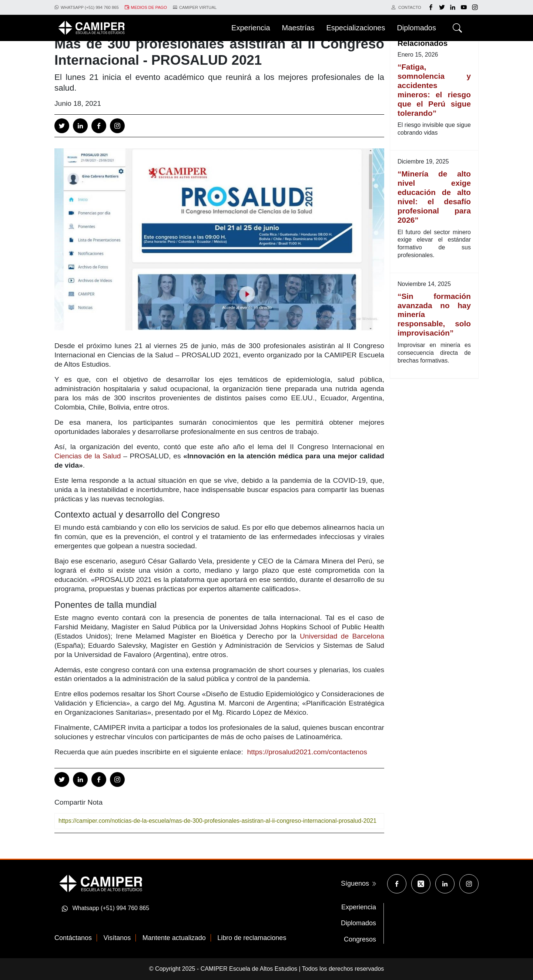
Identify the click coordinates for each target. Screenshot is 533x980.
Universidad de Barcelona (342, 636)
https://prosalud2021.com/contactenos (307, 752)
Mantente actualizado (174, 938)
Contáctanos (73, 938)
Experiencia (359, 907)
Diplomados (358, 923)
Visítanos (117, 938)
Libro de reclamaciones (252, 938)
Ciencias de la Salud (88, 456)
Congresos (360, 939)
